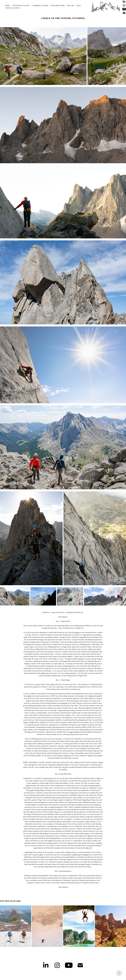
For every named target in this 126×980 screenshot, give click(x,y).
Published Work (58, 6)
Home (7, 6)
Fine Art (71, 6)
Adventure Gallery (21, 6)
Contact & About (12, 8)
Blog (79, 6)
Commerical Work (40, 6)
